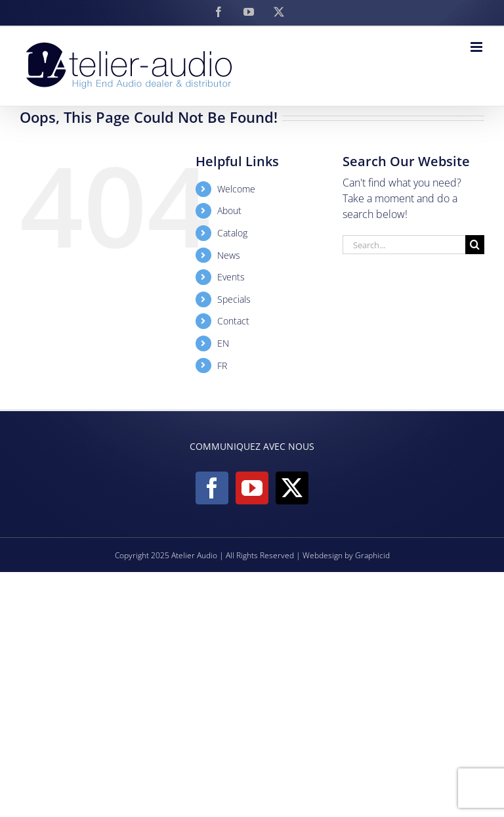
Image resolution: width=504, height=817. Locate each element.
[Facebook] (212, 488)
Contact (233, 321)
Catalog (232, 233)
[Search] (475, 245)
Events (231, 277)
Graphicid (372, 555)
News (229, 255)
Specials (234, 299)
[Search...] (404, 245)
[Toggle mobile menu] (477, 47)
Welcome (236, 189)
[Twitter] (292, 488)
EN (223, 343)
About (229, 210)
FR (222, 365)
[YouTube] (252, 488)
